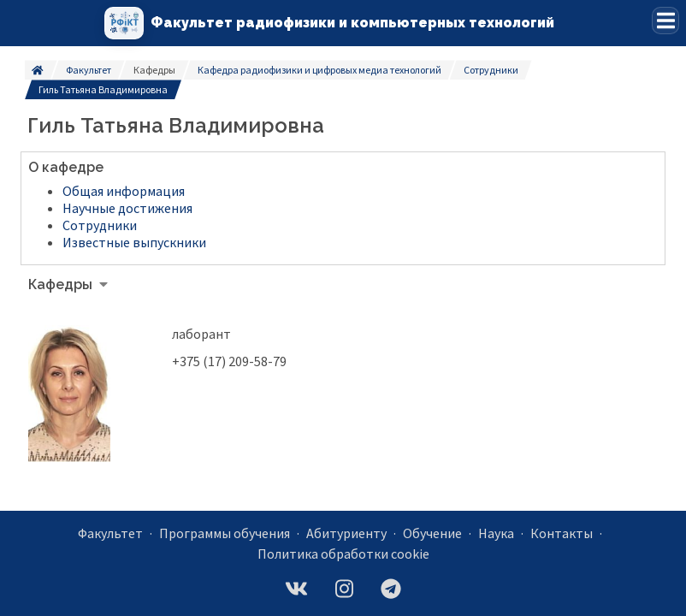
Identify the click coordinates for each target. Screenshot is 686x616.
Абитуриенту (346, 533)
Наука (496, 533)
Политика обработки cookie (343, 554)
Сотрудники (491, 70)
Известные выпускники (134, 242)
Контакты (562, 533)
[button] (665, 21)
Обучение (432, 533)
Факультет (89, 70)
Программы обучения (225, 533)
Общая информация (124, 191)
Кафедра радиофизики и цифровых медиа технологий (319, 70)
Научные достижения (127, 208)
